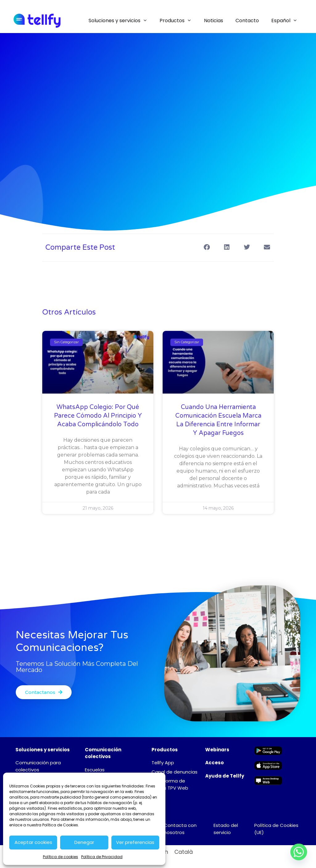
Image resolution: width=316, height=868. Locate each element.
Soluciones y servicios (121, 21)
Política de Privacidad (102, 857)
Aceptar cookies (33, 842)
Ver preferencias (135, 842)
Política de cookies (60, 857)
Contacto (247, 21)
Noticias (214, 21)
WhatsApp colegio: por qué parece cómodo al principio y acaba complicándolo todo (98, 416)
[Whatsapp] (299, 852)
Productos (179, 21)
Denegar (84, 842)
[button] (207, 247)
